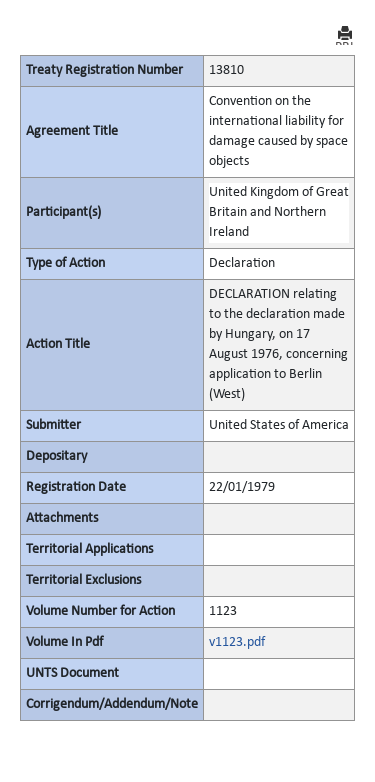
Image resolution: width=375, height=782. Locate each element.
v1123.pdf (237, 642)
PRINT (345, 35)
